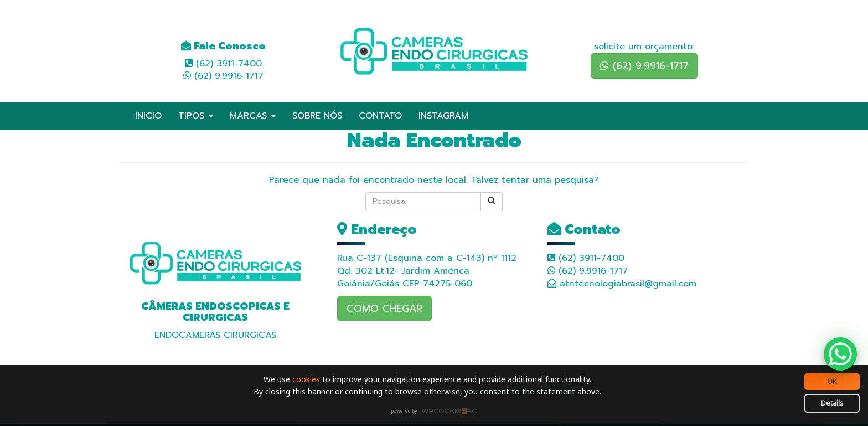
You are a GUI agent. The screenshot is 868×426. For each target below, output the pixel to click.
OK (832, 381)
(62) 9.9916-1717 (644, 66)
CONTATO (380, 116)
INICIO (148, 116)
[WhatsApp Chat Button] (840, 354)
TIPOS (196, 116)
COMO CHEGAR (384, 309)
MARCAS (253, 116)
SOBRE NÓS (317, 116)
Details (832, 403)
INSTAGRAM (443, 116)
